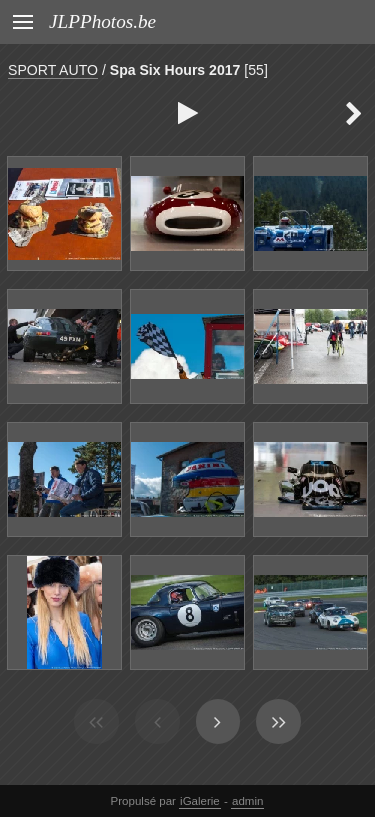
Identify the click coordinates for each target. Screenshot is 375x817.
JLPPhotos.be (102, 21)
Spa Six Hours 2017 (175, 70)
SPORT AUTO (53, 70)
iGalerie (200, 801)
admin (247, 801)
